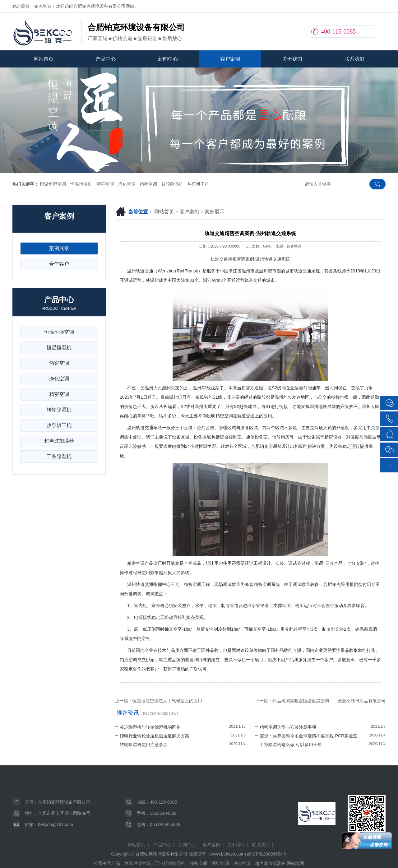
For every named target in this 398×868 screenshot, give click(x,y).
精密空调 (148, 184)
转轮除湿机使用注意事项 (141, 745)
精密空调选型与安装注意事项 (286, 727)
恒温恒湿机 (81, 184)
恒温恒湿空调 (53, 184)
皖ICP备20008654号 (267, 854)
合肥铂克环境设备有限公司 (64, 802)
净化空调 (127, 184)
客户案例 (230, 59)
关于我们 (292, 59)
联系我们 (354, 59)
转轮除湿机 (172, 184)
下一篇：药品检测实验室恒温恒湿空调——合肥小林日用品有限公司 (320, 701)
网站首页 (44, 59)
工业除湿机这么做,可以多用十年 (288, 745)
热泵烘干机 (198, 184)
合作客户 (59, 264)
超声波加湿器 (59, 441)
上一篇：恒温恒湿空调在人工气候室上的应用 (159, 701)
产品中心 (106, 59)
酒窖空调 (105, 184)
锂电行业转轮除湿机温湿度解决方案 (152, 736)
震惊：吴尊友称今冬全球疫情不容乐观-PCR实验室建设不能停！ (312, 736)
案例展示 (215, 212)
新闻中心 (168, 59)
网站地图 (295, 863)
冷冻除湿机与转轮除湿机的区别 (148, 727)
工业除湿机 (59, 456)
